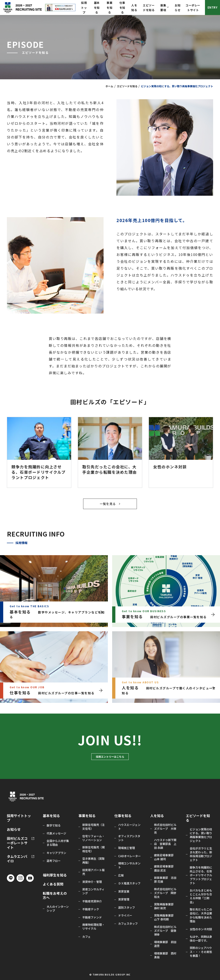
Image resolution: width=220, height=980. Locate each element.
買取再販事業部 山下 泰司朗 (165, 917)
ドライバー (125, 915)
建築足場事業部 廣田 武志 (165, 868)
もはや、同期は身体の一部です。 (201, 939)
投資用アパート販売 (93, 872)
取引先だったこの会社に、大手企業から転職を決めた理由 (201, 915)
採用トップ (84, 8)
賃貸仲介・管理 (92, 882)
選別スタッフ (127, 908)
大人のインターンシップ (58, 909)
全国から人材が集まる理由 (58, 843)
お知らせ (14, 829)
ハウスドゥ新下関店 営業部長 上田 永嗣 (165, 844)
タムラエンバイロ (17, 859)
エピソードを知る (127, 86)
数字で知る (54, 825)
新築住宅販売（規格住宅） (93, 849)
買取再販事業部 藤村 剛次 (165, 906)
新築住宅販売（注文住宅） (93, 827)
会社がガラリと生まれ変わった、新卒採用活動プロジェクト (201, 854)
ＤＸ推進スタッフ (129, 883)
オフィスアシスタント (129, 838)
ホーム (109, 86)
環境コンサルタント (129, 865)
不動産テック (91, 909)
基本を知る (97, 8)
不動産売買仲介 (92, 901)
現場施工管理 (127, 848)
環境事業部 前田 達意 (165, 944)
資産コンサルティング (93, 891)
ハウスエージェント (129, 827)
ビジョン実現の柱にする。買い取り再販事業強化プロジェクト (201, 835)
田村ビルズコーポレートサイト (17, 843)
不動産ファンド (92, 917)
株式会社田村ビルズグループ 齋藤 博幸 (165, 931)
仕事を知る (122, 8)
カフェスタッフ (128, 924)
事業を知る (109, 8)
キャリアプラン (56, 853)
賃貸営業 (124, 891)
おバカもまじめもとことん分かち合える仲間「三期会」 (201, 896)
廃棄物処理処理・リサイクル (93, 927)
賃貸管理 (124, 899)
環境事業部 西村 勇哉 (165, 955)
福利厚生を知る (55, 875)
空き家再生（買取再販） (93, 861)
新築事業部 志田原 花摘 (165, 880)
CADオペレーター (129, 856)
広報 (121, 875)
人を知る (157, 816)
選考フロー (54, 861)
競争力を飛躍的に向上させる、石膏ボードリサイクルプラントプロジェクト (201, 875)
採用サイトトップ (19, 818)
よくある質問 (53, 884)
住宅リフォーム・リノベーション (93, 838)
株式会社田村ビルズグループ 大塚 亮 (165, 829)
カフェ (86, 937)
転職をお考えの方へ (55, 896)
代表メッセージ (56, 833)
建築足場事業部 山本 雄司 (165, 857)
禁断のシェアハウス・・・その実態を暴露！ (201, 952)
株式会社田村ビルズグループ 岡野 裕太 (165, 893)
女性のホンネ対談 (201, 929)
